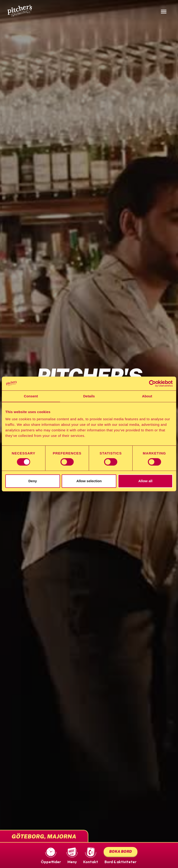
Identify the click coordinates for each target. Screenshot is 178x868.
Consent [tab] (31, 396)
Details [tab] (89, 396)
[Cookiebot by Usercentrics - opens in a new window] (152, 383)
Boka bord (121, 851)
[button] (51, 855)
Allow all (145, 481)
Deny (33, 481)
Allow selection (89, 481)
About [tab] (147, 396)
